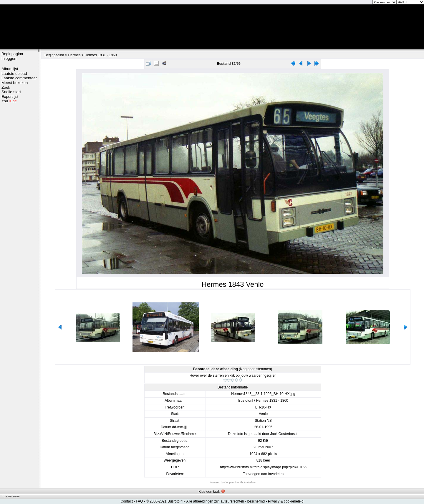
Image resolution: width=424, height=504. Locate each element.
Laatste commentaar (19, 78)
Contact (126, 501)
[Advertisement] (19, 197)
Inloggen (9, 59)
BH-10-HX (263, 407)
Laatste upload (14, 74)
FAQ (139, 501)
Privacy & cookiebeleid (286, 501)
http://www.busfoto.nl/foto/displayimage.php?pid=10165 (263, 467)
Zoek (6, 87)
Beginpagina (12, 54)
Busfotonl (246, 401)
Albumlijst (10, 69)
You (9, 101)
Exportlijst (10, 97)
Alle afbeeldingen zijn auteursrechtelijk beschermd (225, 501)
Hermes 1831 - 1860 (101, 55)
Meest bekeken (15, 83)
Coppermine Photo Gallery (240, 482)
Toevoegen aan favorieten (263, 474)
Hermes (74, 55)
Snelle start (11, 92)
